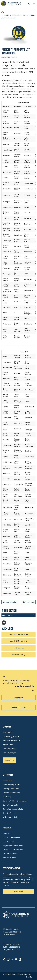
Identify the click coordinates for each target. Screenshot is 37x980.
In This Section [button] (8, 615)
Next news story (29, 602)
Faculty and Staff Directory (13, 850)
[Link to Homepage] (15, 4)
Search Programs (19, 708)
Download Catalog (18, 655)
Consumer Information (11, 838)
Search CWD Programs (19, 641)
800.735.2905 (15, 950)
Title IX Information (10, 813)
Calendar (6, 833)
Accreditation (8, 781)
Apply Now (19, 698)
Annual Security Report (11, 785)
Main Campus (8, 733)
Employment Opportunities (13, 846)
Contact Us (10, 760)
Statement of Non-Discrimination (15, 801)
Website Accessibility (11, 817)
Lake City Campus (10, 753)
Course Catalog (9, 842)
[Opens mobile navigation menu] (34, 4)
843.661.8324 (14, 944)
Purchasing (7, 797)
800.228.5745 (15, 947)
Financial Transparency (11, 793)
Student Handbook (10, 854)
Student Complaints (10, 805)
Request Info (19, 891)
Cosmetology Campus (11, 737)
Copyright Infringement (12, 789)
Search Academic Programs (19, 634)
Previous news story (10, 602)
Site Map (29, 977)
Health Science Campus (12, 741)
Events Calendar (18, 648)
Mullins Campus (9, 745)
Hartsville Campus (10, 749)
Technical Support (10, 858)
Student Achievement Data (13, 809)
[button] (30, 4)
